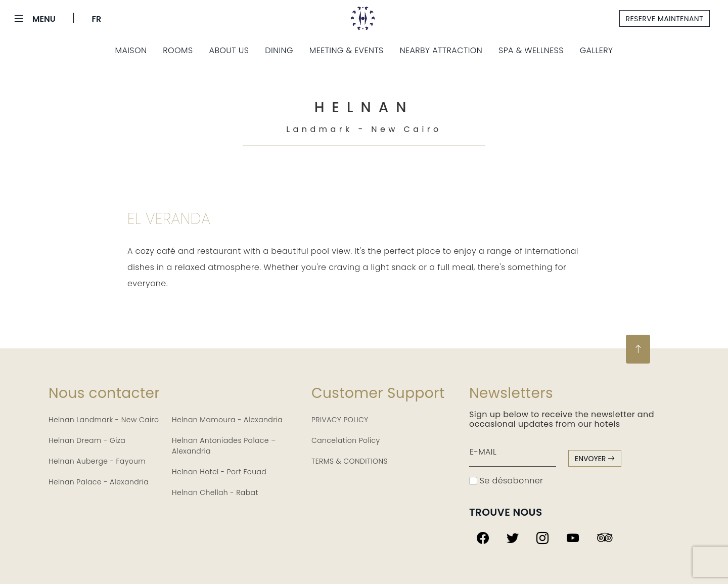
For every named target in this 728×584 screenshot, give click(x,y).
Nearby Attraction (441, 50)
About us (229, 50)
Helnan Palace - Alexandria (99, 482)
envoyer (595, 459)
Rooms (178, 50)
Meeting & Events (347, 50)
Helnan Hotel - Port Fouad (219, 472)
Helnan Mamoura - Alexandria (227, 420)
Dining (279, 50)
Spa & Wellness (531, 50)
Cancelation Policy (346, 440)
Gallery (597, 50)
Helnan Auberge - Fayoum (97, 461)
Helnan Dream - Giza (87, 440)
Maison (131, 50)
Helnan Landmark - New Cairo (104, 420)
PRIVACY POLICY (340, 420)
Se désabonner (506, 481)
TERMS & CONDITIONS (350, 461)
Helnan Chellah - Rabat (215, 492)
